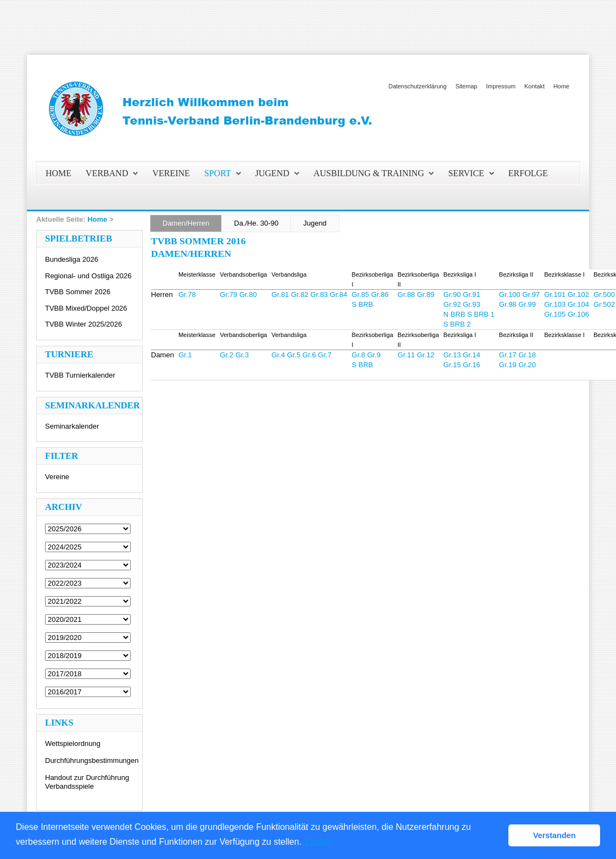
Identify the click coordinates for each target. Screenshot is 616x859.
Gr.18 (527, 355)
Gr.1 (185, 355)
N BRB (455, 314)
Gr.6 (309, 355)
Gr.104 (578, 304)
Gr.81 (280, 294)
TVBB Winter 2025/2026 (83, 324)
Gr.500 (604, 294)
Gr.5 (294, 355)
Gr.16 (472, 365)
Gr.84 (339, 294)
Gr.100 (510, 294)
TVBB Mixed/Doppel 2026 (86, 308)
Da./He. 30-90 (256, 223)
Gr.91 (472, 294)
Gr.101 (555, 294)
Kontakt (534, 86)
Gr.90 (452, 294)
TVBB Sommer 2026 (78, 292)
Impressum (501, 86)
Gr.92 (452, 304)
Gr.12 (425, 355)
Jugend (315, 223)
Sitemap (466, 86)
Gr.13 (452, 355)
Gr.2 (226, 355)
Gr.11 (406, 355)
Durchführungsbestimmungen (92, 760)
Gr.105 (555, 314)
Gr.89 (425, 294)
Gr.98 (508, 304)
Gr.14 (472, 355)
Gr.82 (300, 294)
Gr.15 (452, 365)
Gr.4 (278, 355)
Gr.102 (578, 294)
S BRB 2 (457, 324)
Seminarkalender (72, 426)
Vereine (57, 477)
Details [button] (319, 842)
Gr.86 (380, 294)
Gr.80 (248, 294)
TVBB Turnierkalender (80, 375)
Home (561, 86)
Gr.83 (319, 294)
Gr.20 (527, 365)
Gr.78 (187, 294)
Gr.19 (508, 365)
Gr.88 (406, 294)
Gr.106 (578, 314)
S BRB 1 (481, 314)
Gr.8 (359, 355)
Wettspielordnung (73, 743)
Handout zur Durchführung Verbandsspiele (87, 782)
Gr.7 (325, 355)
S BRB (363, 304)
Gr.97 (531, 294)
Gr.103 (555, 304)
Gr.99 (527, 304)
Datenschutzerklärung (418, 86)
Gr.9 (374, 355)
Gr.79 (228, 294)
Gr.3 (242, 355)
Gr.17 (508, 355)
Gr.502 (604, 304)
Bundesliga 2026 (72, 259)
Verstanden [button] (555, 835)
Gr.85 (361, 294)
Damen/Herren (186, 223)
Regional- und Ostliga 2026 (88, 276)
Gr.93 (472, 304)
